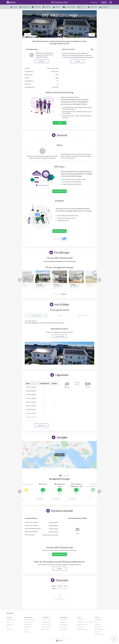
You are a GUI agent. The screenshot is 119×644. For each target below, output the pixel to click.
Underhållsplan (28, 627)
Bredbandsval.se (61, 209)
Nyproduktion (63, 627)
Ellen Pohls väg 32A (31, 402)
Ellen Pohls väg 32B (31, 406)
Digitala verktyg (28, 624)
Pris (8, 627)
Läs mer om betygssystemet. (68, 158)
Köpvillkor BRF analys (100, 634)
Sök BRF (10, 613)
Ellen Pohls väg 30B (31, 391)
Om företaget (98, 620)
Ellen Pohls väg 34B (31, 421)
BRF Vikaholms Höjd (60, 2)
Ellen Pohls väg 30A (31, 387)
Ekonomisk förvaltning (30, 620)
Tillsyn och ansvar (46, 624)
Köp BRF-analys (81, 620)
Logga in (104, 2)
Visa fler (42, 425)
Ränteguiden (63, 622)
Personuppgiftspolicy (100, 629)
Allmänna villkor (98, 627)
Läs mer (42, 61)
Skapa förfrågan (46, 629)
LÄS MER (78, 61)
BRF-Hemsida (10, 624)
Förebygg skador (46, 627)
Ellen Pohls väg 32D (31, 413)
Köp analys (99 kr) (59, 191)
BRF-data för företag (82, 624)
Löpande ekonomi (28, 622)
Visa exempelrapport (43, 185)
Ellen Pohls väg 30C (31, 395)
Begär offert (27, 632)
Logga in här (60, 336)
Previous (20, 280)
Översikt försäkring (46, 620)
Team (96, 622)
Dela (28, 35)
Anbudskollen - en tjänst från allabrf (86, 622)
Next (99, 280)
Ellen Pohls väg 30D (31, 398)
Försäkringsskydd (46, 622)
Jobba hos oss (98, 624)
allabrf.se (79, 99)
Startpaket (9, 629)
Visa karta (59, 455)
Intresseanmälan (63, 629)
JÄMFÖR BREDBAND (59, 231)
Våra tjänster (94, 2)
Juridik (26, 629)
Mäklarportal (80, 627)
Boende (60, 586)
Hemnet (9, 622)
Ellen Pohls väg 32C (31, 409)
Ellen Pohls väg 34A (31, 417)
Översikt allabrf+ (11, 620)
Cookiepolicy (98, 632)
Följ (92, 35)
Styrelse (66, 586)
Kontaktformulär (60, 554)
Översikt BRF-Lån (64, 620)
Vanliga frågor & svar (82, 629)
